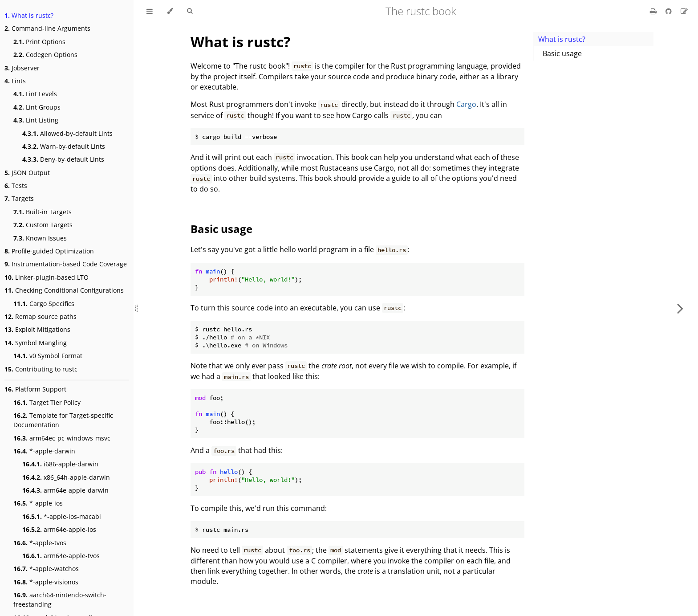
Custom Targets (43, 225)
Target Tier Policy (47, 402)
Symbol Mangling (36, 343)
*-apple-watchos (46, 569)
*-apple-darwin (44, 451)
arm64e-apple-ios (59, 529)
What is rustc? (29, 15)
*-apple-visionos (46, 582)
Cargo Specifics (44, 304)
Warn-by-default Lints (64, 146)
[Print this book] (654, 11)
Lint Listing (36, 120)
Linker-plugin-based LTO (47, 277)
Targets (19, 198)
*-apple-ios (38, 503)
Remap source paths (41, 316)
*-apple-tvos (40, 543)
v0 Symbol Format (48, 356)
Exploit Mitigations (37, 329)
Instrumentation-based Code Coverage (66, 264)
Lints (15, 81)
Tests (16, 186)
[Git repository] (670, 11)
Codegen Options (45, 55)
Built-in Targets (43, 212)
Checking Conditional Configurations (64, 290)
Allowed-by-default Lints (67, 133)
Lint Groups (37, 107)
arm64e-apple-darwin (65, 490)
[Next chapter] (680, 308)
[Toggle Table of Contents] (150, 11)
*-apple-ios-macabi (62, 516)
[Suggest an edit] (684, 11)
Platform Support (35, 389)
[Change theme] (170, 11)
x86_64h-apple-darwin (66, 477)
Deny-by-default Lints (63, 159)
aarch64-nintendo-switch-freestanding (60, 600)
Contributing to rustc (41, 369)
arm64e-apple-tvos (61, 556)
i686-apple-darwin (60, 464)
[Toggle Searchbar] (190, 11)
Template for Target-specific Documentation (63, 420)
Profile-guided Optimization (49, 251)
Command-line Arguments (47, 28)
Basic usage (562, 53)
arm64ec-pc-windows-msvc (62, 438)
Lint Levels (35, 94)
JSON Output (27, 173)
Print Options (39, 42)
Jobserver (22, 68)
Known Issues (40, 238)
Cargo (466, 104)
